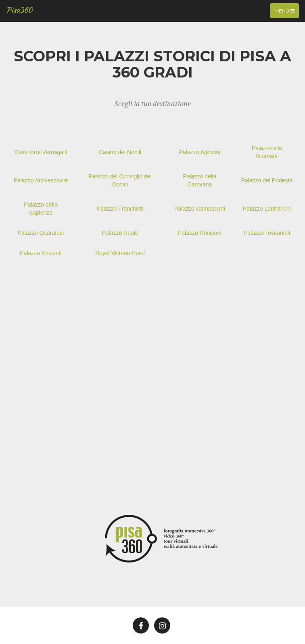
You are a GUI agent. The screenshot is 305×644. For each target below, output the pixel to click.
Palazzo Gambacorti (200, 209)
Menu (286, 13)
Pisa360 (19, 10)
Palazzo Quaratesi (41, 233)
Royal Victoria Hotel (120, 253)
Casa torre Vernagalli (41, 152)
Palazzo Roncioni (200, 233)
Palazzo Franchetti (120, 209)
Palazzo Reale (120, 233)
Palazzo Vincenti (41, 253)
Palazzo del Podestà (267, 180)
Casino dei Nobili (120, 152)
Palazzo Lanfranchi (267, 209)
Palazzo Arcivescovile (41, 180)
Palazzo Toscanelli (267, 233)
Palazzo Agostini (200, 152)
